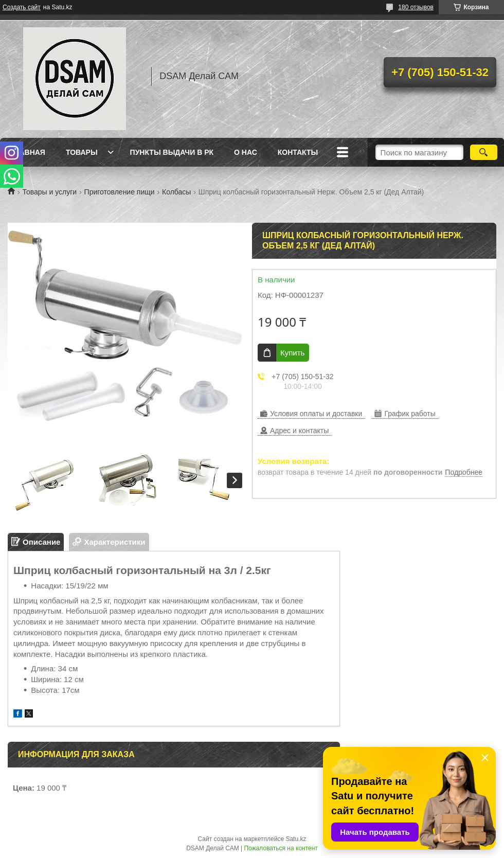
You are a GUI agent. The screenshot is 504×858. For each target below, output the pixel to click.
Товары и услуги (49, 192)
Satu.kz (296, 839)
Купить (292, 353)
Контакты (298, 152)
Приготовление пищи (120, 192)
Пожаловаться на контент (281, 848)
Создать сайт (22, 7)
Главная (28, 152)
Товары (82, 152)
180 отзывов (416, 7)
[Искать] (484, 152)
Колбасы (176, 192)
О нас (246, 152)
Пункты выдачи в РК (172, 152)
